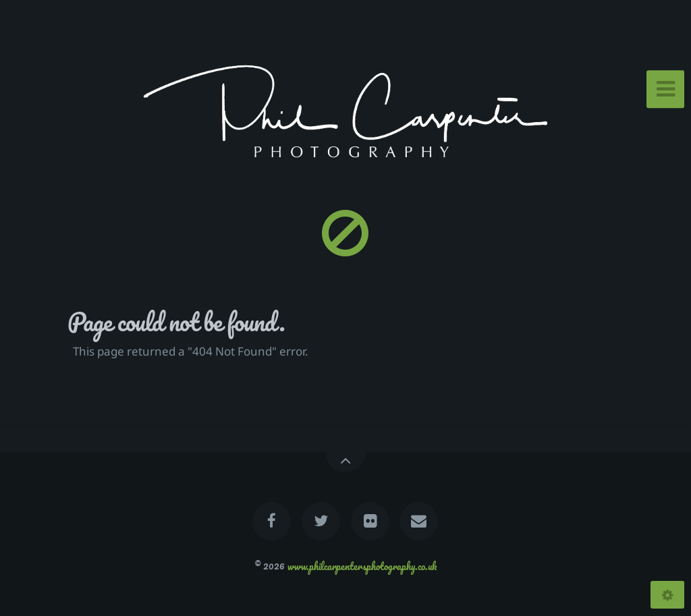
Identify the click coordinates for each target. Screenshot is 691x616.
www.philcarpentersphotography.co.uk (362, 565)
